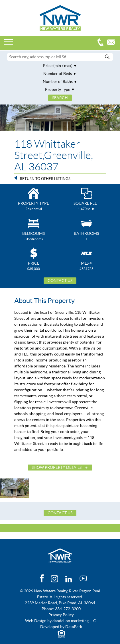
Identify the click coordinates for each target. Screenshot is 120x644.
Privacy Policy (61, 615)
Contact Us (60, 281)
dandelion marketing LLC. (75, 621)
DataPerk (74, 627)
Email (113, 43)
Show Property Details (57, 467)
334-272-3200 (102, 43)
